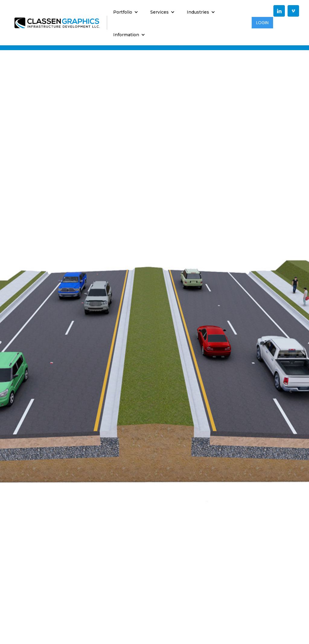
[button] (126, 11)
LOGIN (262, 23)
